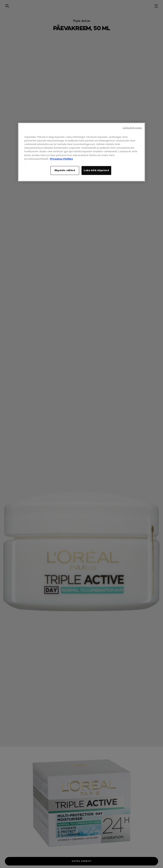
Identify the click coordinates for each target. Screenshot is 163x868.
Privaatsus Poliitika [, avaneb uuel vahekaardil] (61, 159)
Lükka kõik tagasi (132, 128)
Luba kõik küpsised (96, 170)
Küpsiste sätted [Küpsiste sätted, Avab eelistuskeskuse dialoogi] (65, 170)
